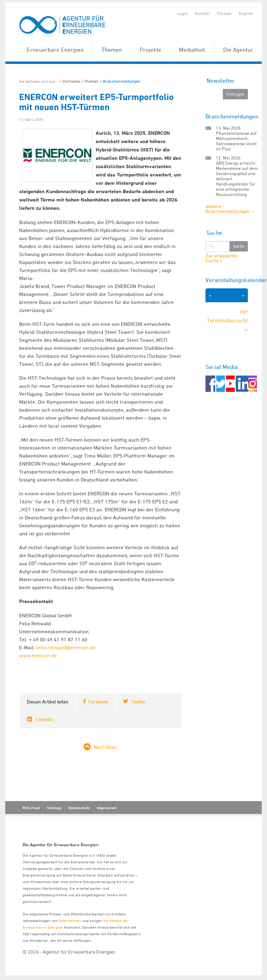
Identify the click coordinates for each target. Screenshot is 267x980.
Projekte (151, 50)
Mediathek (192, 50)
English (246, 13)
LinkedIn (45, 719)
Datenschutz (79, 808)
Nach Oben (105, 747)
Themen (112, 50)
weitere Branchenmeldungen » (229, 209)
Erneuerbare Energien (55, 50)
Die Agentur (238, 50)
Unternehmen (70, 920)
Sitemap (54, 808)
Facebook (98, 702)
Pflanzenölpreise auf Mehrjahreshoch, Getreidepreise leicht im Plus (236, 141)
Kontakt (202, 13)
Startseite (71, 81)
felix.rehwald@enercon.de (66, 647)
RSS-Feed (31, 808)
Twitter (139, 702)
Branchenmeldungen (122, 81)
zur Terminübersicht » (227, 320)
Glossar (224, 13)
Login (182, 13)
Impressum (107, 808)
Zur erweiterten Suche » (222, 258)
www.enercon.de (38, 655)
